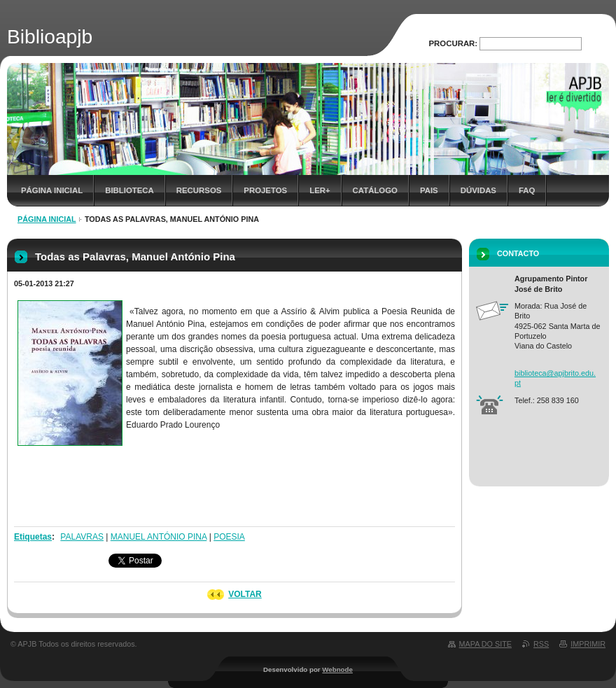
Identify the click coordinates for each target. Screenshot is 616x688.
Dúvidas (478, 190)
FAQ (527, 190)
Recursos (199, 190)
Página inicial (52, 190)
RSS (541, 644)
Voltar (245, 594)
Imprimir (588, 644)
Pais (429, 190)
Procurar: (454, 43)
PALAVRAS (82, 537)
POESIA (229, 537)
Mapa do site (485, 644)
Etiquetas (33, 537)
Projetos (265, 190)
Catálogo (375, 190)
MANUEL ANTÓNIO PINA (159, 537)
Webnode (337, 669)
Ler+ (320, 190)
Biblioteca (129, 190)
